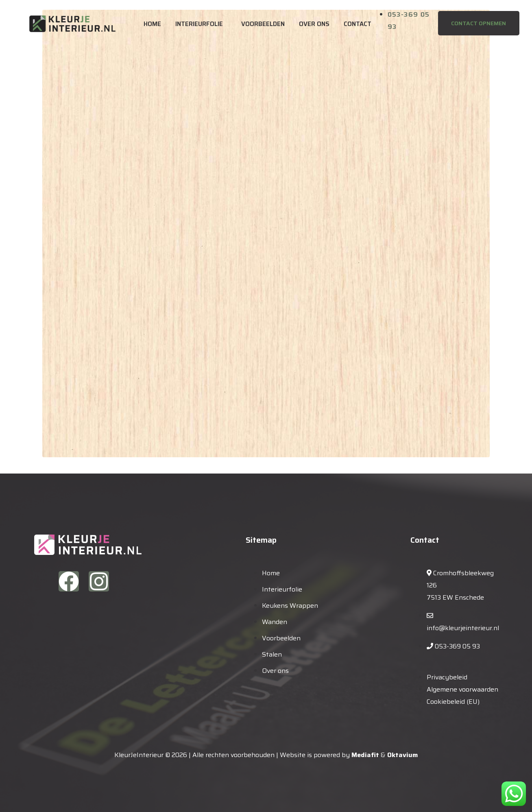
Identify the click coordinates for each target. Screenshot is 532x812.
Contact (358, 24)
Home (152, 24)
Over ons (314, 24)
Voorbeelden (263, 24)
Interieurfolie (199, 24)
